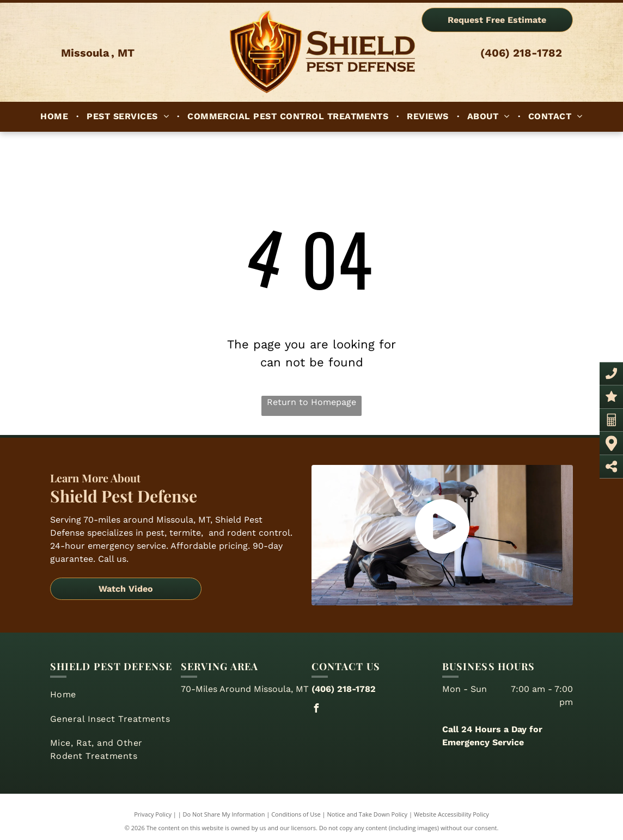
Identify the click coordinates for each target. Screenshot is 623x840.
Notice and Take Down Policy (368, 814)
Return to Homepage (311, 402)
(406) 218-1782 (521, 53)
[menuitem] (55, 117)
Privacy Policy (153, 814)
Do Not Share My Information (224, 814)
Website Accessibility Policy (451, 814)
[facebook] (316, 710)
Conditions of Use (296, 814)
